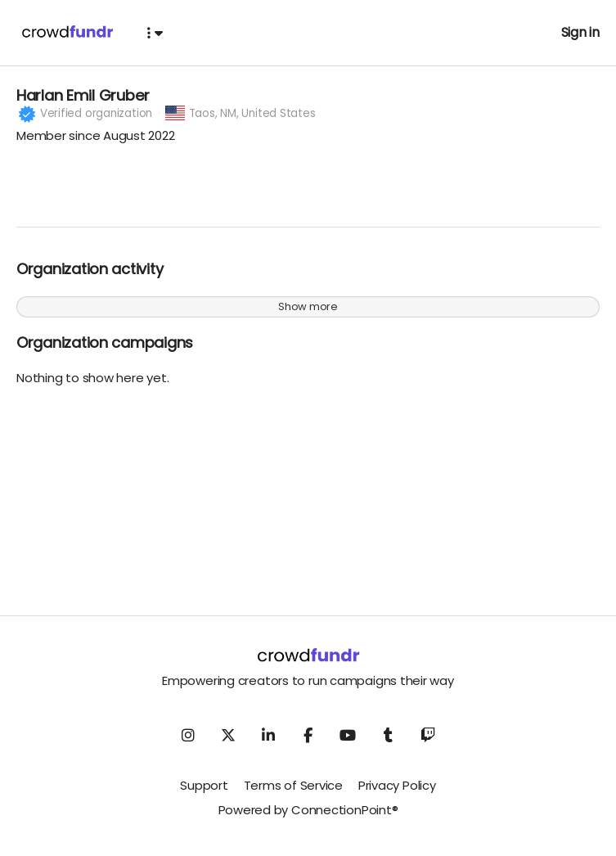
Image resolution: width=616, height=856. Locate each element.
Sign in (580, 32)
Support (204, 794)
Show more (308, 315)
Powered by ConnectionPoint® (308, 819)
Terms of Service (293, 794)
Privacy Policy (397, 794)
